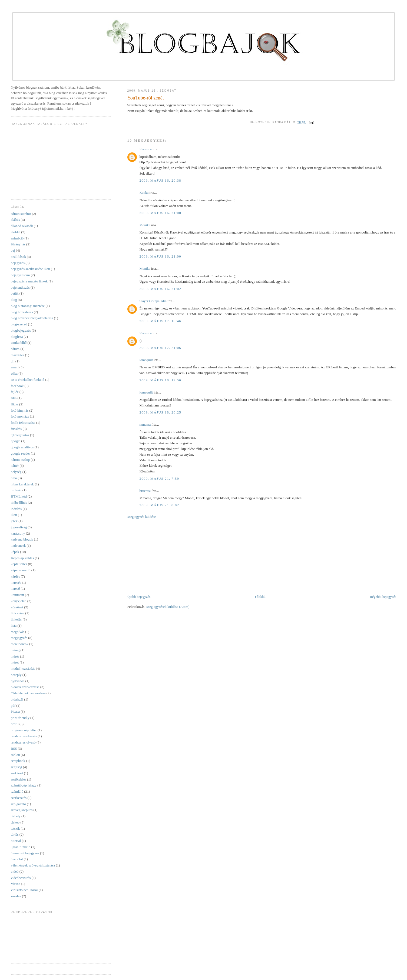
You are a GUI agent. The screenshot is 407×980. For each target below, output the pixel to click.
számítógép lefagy (24, 785)
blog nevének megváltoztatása (32, 318)
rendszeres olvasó (23, 742)
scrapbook (18, 761)
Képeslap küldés (22, 558)
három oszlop (20, 460)
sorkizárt (17, 773)
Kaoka (144, 193)
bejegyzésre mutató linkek (29, 281)
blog (14, 300)
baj (13, 250)
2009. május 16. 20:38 (160, 180)
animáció (17, 238)
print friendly (20, 718)
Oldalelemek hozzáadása (28, 693)
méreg (15, 650)
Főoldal (260, 597)
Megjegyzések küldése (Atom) (168, 607)
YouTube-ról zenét (145, 98)
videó (15, 871)
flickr (15, 404)
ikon (14, 515)
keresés (16, 583)
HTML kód (19, 496)
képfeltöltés (19, 564)
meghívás (18, 632)
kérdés (15, 576)
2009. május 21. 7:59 (159, 479)
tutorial (16, 841)
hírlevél (16, 490)
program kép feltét (24, 730)
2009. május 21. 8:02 (159, 505)
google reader (20, 453)
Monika (145, 225)
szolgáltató (18, 804)
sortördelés (19, 779)
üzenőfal (17, 859)
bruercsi (145, 491)
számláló (17, 791)
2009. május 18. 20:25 (160, 412)
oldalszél (17, 699)
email (15, 367)
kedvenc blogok (22, 539)
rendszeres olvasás (24, 736)
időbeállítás (19, 503)
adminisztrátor (21, 214)
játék (14, 521)
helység (16, 472)
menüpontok (20, 644)
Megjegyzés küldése (141, 517)
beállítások (18, 257)
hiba (14, 478)
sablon (15, 755)
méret (15, 662)
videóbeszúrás (21, 878)
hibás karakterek (22, 484)
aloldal (16, 232)
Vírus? (16, 884)
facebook (17, 386)
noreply (16, 675)
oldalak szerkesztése (25, 687)
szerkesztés (19, 798)
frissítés (16, 429)
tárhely (16, 816)
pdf (13, 706)
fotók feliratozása (23, 423)
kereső (15, 589)
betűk (15, 293)
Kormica (145, 149)
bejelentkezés (20, 287)
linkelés (16, 619)
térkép (15, 822)
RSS (14, 749)
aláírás (15, 220)
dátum (15, 349)
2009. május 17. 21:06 (160, 348)
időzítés (16, 509)
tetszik (15, 829)
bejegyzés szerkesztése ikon (30, 269)
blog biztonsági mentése (28, 306)
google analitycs (22, 447)
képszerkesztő (21, 570)
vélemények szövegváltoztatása (33, 865)
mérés (15, 656)
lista (14, 626)
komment (17, 595)
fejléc (15, 392)
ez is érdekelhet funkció (28, 380)
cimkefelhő (19, 343)
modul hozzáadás (23, 669)
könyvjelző (19, 601)
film (14, 398)
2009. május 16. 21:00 (160, 213)
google (16, 441)
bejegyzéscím (20, 275)
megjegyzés (19, 638)
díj (13, 361)
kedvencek (18, 546)
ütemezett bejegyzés (25, 853)
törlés (15, 834)
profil (15, 724)
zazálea (16, 896)
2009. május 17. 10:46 (160, 321)
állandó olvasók (22, 226)
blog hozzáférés (22, 312)
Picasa (15, 711)
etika (14, 373)
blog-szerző (19, 324)
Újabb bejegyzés (139, 597)
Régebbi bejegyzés (383, 597)
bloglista (17, 337)
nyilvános (18, 681)
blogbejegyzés (21, 330)
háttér (15, 466)
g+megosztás (20, 435)
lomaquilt (146, 360)
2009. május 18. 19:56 (160, 380)
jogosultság (19, 527)
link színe (18, 613)
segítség (16, 767)
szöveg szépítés (22, 810)
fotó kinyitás (20, 410)
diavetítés (18, 355)
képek (15, 552)
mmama (145, 424)
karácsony (18, 533)
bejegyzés (18, 263)
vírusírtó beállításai (24, 890)
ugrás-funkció (21, 847)
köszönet (17, 607)
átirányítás (18, 244)
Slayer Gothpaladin (153, 301)
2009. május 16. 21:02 (160, 289)
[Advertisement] (168, 556)
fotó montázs (20, 416)
